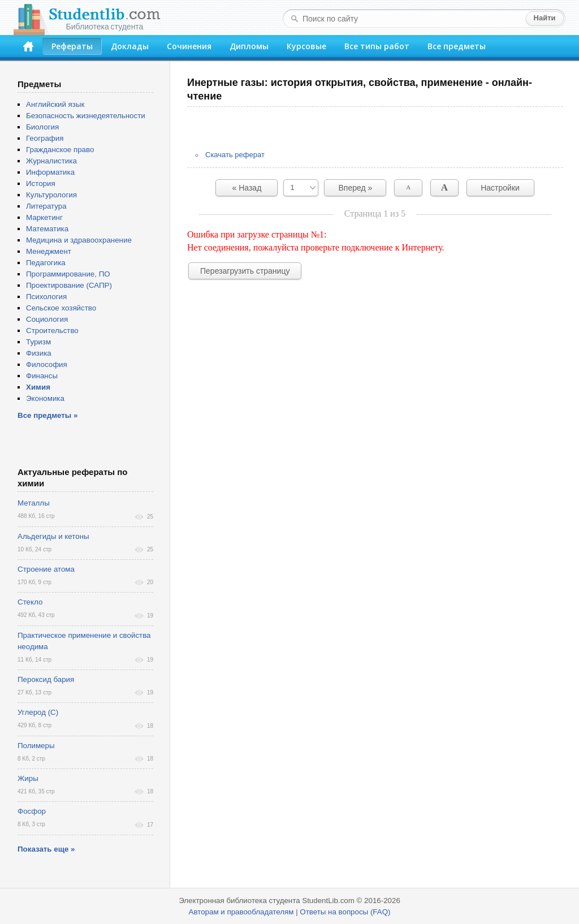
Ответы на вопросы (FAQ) (345, 912)
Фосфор (32, 811)
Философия (47, 364)
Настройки (500, 188)
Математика (47, 229)
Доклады (130, 46)
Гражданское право (60, 150)
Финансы (42, 376)
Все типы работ (377, 46)
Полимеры (36, 746)
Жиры (28, 778)
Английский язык (55, 104)
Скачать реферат (235, 155)
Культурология (51, 195)
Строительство (52, 331)
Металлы (34, 503)
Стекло (30, 602)
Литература (46, 206)
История (41, 183)
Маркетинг (44, 217)
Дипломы (249, 46)
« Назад (247, 188)
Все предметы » (47, 415)
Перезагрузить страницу (245, 271)
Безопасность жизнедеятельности (86, 116)
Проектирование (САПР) (69, 285)
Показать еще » (46, 849)
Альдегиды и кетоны (53, 536)
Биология (42, 127)
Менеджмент (49, 251)
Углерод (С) (38, 712)
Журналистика (51, 161)
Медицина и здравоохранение (79, 240)
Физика (39, 353)
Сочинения (189, 46)
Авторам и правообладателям (241, 912)
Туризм (38, 342)
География (45, 138)
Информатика (50, 172)
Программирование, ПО (68, 274)
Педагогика (46, 263)
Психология (46, 297)
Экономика (45, 398)
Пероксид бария (46, 679)
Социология (47, 319)
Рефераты (72, 46)
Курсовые (306, 46)
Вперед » (356, 188)
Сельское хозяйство (61, 308)
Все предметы (457, 46)
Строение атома (46, 569)
